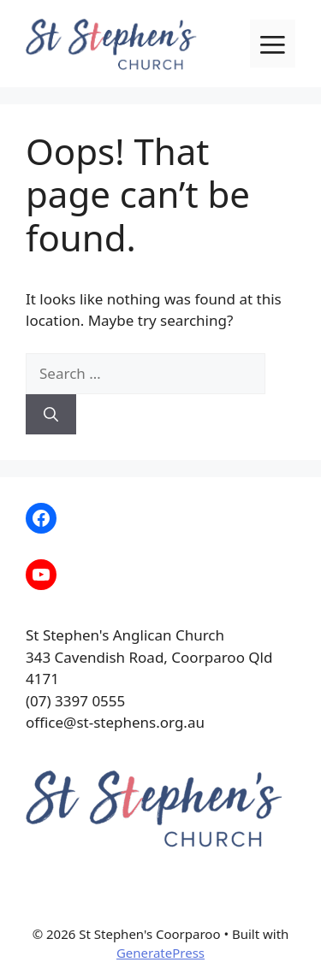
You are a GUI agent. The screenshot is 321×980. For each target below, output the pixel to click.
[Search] (51, 415)
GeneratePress (160, 953)
